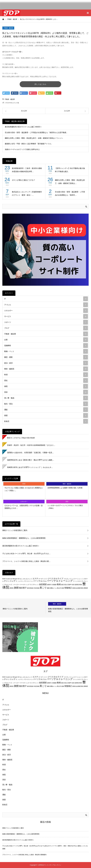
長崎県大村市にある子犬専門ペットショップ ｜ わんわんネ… (30, 467)
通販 (46, 410)
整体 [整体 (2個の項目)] (81, 585)
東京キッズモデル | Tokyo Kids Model (21, 438)
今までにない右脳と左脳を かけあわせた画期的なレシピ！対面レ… (24, 489)
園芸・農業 (46, 357)
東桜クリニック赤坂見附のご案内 (15, 530)
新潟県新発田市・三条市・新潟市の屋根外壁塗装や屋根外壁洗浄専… (27, 170)
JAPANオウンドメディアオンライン (50, 865)
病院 (46, 386)
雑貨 (46, 415)
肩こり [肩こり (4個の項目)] (43, 588)
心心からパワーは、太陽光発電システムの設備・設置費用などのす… (24, 507)
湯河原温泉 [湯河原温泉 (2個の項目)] (30, 588)
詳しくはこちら (40, 84)
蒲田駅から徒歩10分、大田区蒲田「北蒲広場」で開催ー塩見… (30, 453)
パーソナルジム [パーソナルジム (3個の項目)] (39, 581)
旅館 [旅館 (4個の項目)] (16, 588)
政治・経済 (46, 363)
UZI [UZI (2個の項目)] (18, 579)
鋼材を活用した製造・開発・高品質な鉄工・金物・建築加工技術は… (70, 182)
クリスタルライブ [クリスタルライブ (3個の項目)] (56, 579)
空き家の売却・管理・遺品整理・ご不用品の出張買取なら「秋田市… (70, 193)
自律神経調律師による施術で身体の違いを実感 (65, 488)
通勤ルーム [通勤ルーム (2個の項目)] (53, 588)
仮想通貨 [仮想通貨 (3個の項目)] (43, 584)
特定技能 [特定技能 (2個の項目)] (37, 588)
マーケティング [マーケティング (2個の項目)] (25, 585)
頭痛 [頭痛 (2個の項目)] (63, 588)
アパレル (46, 305)
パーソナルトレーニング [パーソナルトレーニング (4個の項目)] (60, 581)
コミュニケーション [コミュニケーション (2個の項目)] (75, 579)
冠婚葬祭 (46, 346)
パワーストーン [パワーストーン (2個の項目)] (28, 581)
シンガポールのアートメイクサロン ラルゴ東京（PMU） (65, 507)
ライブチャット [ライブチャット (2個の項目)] (34, 585)
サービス (46, 316)
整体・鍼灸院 (46, 369)
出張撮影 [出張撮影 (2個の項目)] (54, 585)
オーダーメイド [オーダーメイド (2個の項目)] (43, 579)
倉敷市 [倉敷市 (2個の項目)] (49, 585)
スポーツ (46, 322)
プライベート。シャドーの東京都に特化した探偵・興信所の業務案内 (24, 855)
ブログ (46, 328)
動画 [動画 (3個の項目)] (59, 584)
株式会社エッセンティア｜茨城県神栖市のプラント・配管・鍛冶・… (27, 193)
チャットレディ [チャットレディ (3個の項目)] (11, 581)
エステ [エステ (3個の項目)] (35, 579)
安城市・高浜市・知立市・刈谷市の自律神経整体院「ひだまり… (31, 445)
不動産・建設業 (8, 28)
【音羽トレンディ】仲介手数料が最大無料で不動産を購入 (70, 170)
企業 (46, 340)
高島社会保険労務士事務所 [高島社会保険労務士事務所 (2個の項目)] (80, 588)
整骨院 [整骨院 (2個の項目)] (12, 588)
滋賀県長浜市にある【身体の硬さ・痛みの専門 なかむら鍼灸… (31, 460)
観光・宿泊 (46, 404)
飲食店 (46, 421)
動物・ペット (46, 351)
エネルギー (46, 311)
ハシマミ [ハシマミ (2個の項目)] (20, 581)
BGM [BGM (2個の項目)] (4, 579)
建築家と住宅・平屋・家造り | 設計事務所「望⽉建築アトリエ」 (29, 144)
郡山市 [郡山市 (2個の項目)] (59, 588)
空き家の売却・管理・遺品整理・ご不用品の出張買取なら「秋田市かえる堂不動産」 (36, 132)
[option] (23, 608)
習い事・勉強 (46, 398)
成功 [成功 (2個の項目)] (73, 585)
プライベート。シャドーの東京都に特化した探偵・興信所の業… (26, 561)
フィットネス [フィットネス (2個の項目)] (77, 581)
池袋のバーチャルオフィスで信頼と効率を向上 (22, 149)
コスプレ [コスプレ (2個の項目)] (66, 579)
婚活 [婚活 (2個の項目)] (63, 585)
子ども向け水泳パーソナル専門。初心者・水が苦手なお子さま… (26, 554)
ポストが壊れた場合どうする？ (24, 180)
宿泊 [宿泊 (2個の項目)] (66, 585)
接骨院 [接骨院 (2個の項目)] (77, 585)
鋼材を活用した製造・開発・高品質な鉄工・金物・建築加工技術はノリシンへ (34, 138)
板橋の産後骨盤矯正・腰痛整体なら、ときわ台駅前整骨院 (24, 538)
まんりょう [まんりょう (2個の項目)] (29, 579)
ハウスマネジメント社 (12, 103)
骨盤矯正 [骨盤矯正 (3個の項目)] (68, 588)
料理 (46, 375)
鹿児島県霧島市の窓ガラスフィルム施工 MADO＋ (23, 127)
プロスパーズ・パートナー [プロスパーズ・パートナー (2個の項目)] (12, 585)
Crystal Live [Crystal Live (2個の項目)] (9, 579)
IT (46, 299)
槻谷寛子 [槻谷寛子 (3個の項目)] (23, 588)
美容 (46, 392)
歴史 (46, 380)
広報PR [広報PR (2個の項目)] (69, 585)
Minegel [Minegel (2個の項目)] (15, 579)
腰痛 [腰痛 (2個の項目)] (48, 588)
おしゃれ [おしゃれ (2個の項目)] (23, 579)
